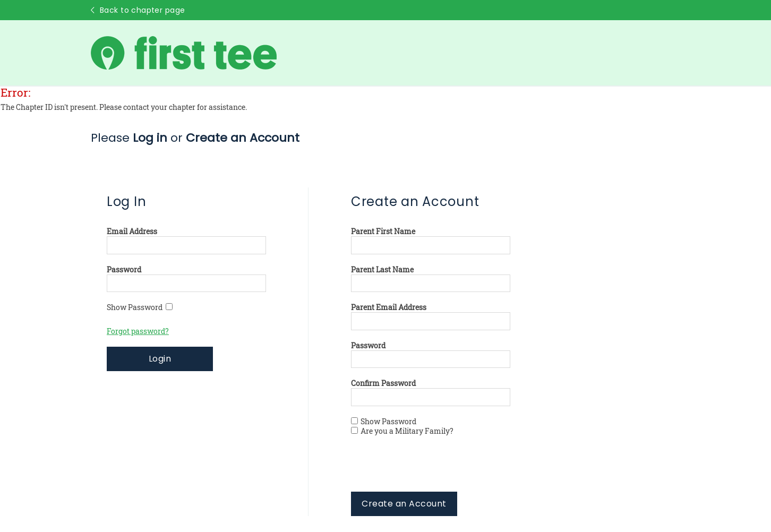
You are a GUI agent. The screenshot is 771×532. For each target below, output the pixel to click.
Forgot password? (138, 331)
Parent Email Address (389, 307)
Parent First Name (383, 231)
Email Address (132, 231)
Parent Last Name (382, 270)
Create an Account (404, 504)
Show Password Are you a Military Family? (402, 426)
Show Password (140, 307)
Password (124, 270)
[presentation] (432, 471)
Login (160, 359)
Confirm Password (383, 383)
